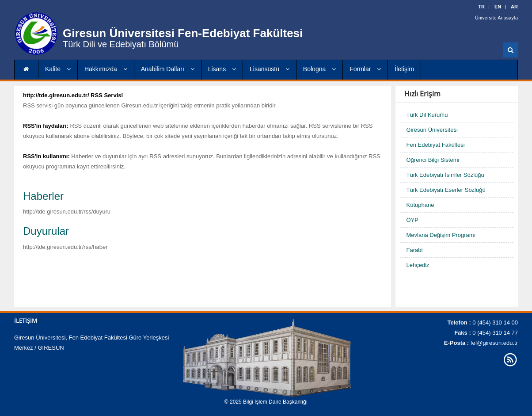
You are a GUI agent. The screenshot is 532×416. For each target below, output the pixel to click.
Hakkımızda (106, 69)
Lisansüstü (270, 69)
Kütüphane (420, 205)
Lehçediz (418, 265)
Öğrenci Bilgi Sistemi (433, 160)
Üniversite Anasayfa (496, 18)
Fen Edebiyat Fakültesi (436, 145)
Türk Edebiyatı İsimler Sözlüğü (445, 175)
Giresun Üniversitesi (432, 130)
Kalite (58, 69)
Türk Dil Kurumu (427, 115)
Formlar (365, 69)
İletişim (404, 69)
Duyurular (46, 231)
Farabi (415, 250)
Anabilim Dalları (168, 69)
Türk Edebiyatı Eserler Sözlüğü (446, 190)
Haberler (43, 196)
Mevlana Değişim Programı (441, 235)
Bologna (319, 69)
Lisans (222, 69)
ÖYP (412, 220)
